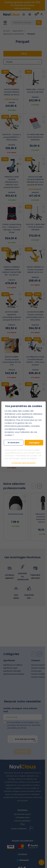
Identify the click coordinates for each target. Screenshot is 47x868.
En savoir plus (14, 443)
